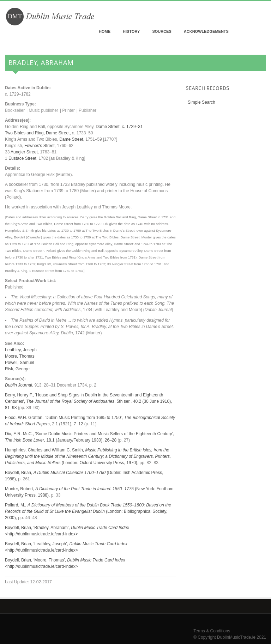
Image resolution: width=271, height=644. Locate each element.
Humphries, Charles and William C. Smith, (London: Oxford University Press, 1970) (88, 456)
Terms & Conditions (212, 631)
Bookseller (15, 110)
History (131, 31)
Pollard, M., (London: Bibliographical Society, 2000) (88, 511)
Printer (68, 110)
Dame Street (58, 133)
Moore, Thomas (20, 356)
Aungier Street (24, 152)
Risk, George (17, 369)
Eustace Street (22, 158)
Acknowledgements (206, 31)
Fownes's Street (40, 146)
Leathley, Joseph (21, 350)
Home (105, 31)
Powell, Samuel (20, 363)
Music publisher (43, 110)
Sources (162, 31)
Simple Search (201, 102)
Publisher (88, 110)
